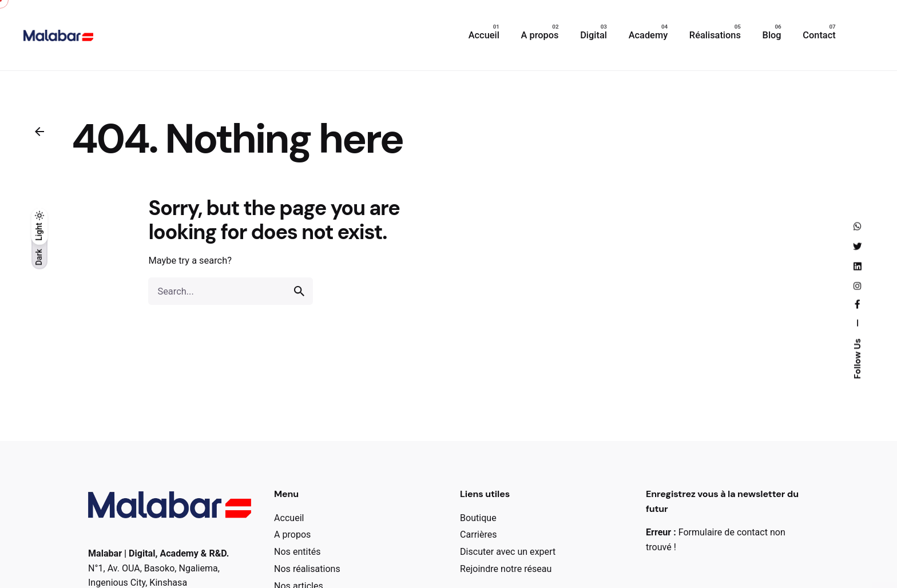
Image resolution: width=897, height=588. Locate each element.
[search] (299, 291)
